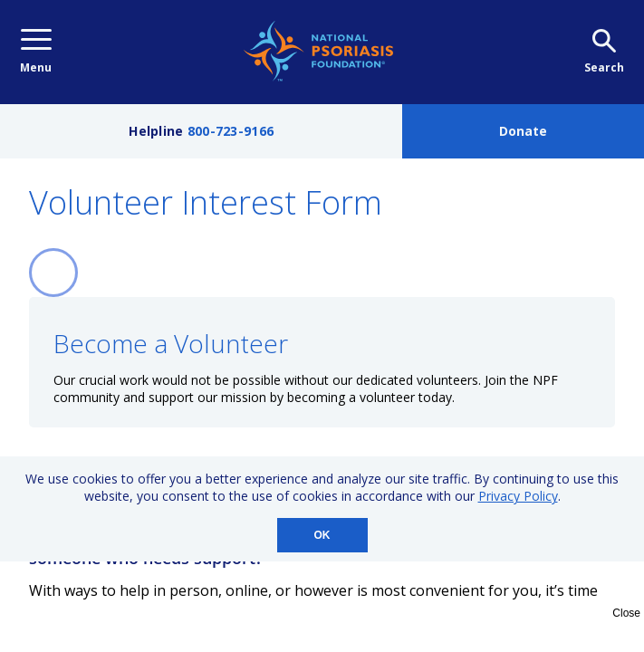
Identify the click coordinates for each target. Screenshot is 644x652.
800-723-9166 (231, 131)
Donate (523, 131)
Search (604, 52)
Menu (36, 52)
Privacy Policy (518, 496)
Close (626, 613)
